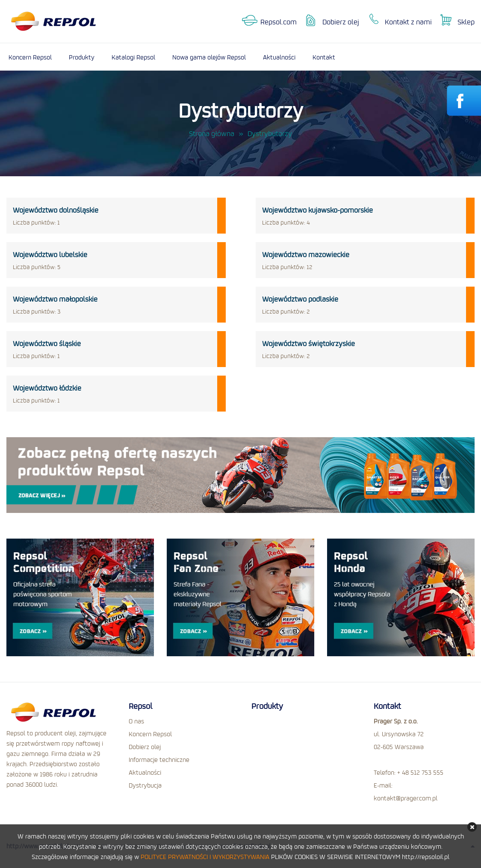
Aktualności (279, 57)
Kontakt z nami (408, 22)
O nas (136, 721)
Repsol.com (279, 22)
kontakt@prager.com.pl (406, 798)
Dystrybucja (145, 785)
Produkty (82, 57)
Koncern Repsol (30, 57)
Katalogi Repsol (133, 57)
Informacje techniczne (159, 759)
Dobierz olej (341, 22)
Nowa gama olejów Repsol (209, 57)
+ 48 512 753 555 (420, 772)
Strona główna (212, 134)
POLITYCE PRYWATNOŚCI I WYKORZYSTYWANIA (205, 856)
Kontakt (324, 57)
